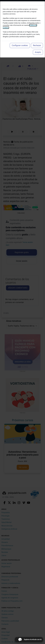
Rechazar (37, 45)
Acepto (38, 52)
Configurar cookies (20, 45)
